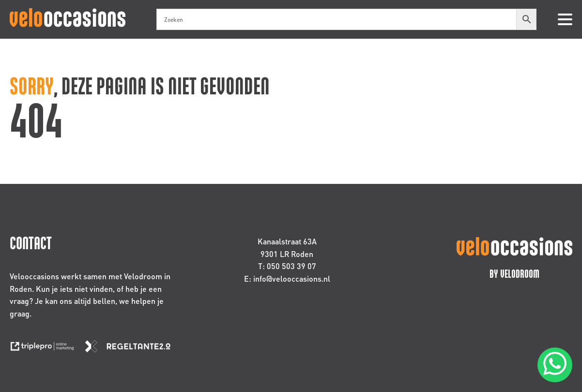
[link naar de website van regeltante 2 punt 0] (131, 349)
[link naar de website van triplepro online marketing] (47, 349)
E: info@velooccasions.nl (287, 279)
